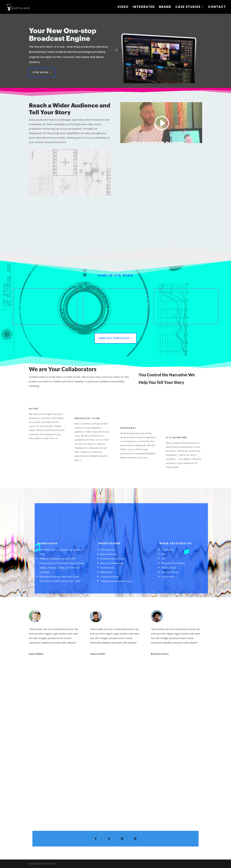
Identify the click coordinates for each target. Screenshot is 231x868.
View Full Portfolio (114, 338)
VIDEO (123, 7)
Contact (217, 7)
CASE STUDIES (188, 7)
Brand (165, 7)
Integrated (144, 7)
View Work (40, 72)
